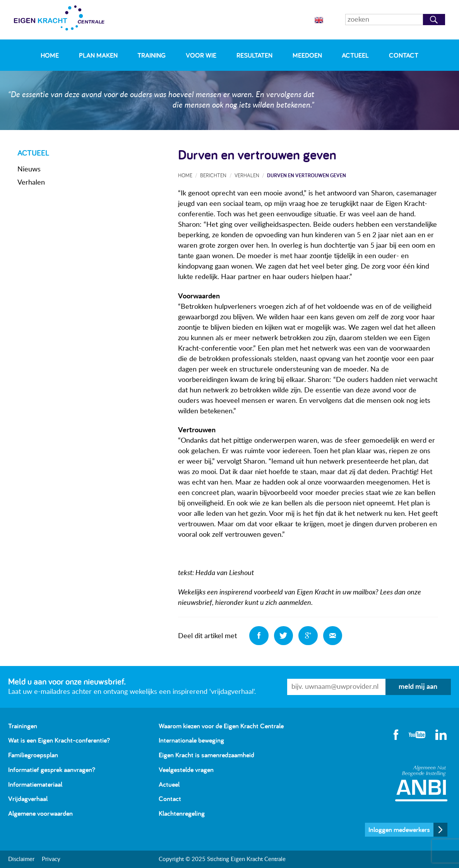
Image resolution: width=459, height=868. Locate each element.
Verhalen (31, 183)
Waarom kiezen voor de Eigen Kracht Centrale (221, 726)
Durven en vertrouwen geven (307, 175)
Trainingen (23, 726)
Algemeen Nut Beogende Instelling (421, 783)
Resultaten (254, 55)
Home (50, 55)
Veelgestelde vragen (186, 770)
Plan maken (98, 55)
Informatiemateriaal (35, 784)
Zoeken (434, 20)
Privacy (51, 859)
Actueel (355, 55)
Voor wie (201, 55)
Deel (259, 636)
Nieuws (29, 169)
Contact (404, 55)
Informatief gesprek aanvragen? (52, 770)
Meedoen (307, 55)
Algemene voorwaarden (40, 813)
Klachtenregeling (182, 813)
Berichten (213, 175)
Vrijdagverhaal (28, 799)
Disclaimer (21, 859)
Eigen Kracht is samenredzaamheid (206, 755)
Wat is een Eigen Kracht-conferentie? (59, 740)
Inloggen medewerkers (399, 829)
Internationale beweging (191, 740)
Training (152, 55)
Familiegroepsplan (33, 755)
